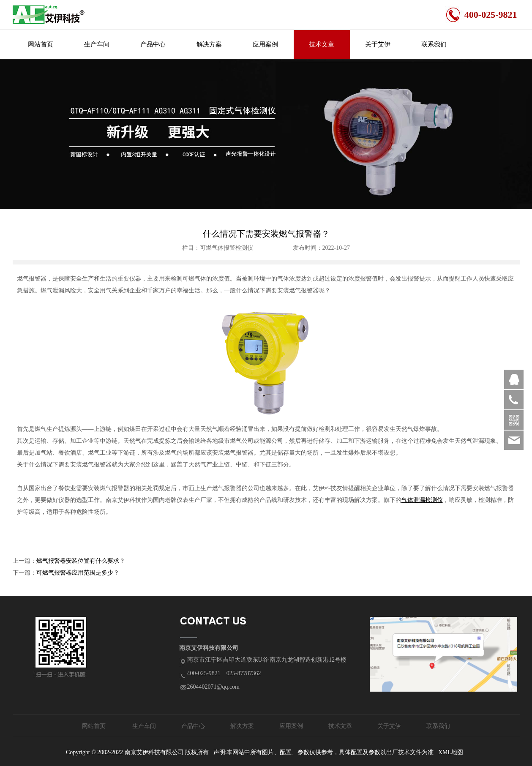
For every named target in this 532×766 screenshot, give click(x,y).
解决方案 (209, 44)
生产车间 (97, 44)
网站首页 (41, 44)
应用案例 (265, 44)
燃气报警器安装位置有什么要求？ (81, 561)
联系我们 (434, 44)
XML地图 (451, 752)
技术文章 (322, 44)
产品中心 (153, 44)
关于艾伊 (378, 44)
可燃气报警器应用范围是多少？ (78, 573)
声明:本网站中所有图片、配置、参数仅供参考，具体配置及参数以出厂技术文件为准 (324, 752)
